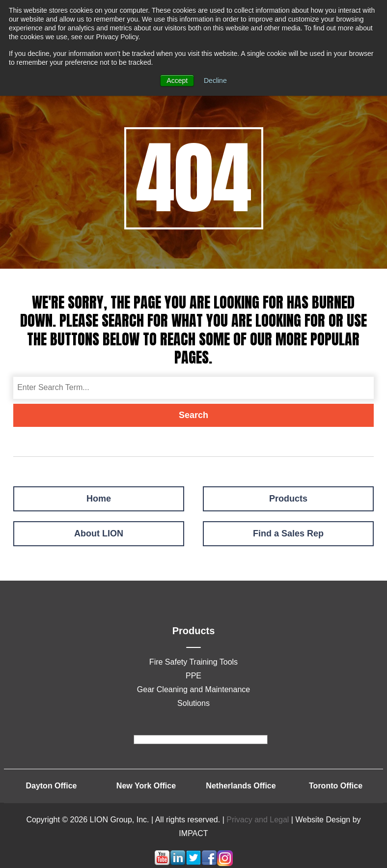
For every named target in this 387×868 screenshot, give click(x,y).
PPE (193, 676)
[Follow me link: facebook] (209, 863)
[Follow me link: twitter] (193, 863)
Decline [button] (215, 81)
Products (288, 499)
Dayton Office (51, 786)
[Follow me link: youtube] (162, 863)
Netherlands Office (241, 786)
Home (99, 499)
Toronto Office (336, 786)
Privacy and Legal (258, 820)
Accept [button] (177, 81)
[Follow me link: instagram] (225, 863)
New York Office (146, 786)
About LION (99, 533)
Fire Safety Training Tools (193, 662)
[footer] (201, 740)
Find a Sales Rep (288, 533)
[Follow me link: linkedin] (178, 863)
